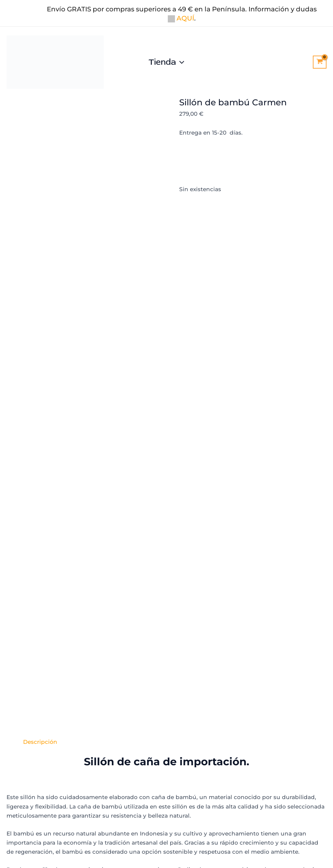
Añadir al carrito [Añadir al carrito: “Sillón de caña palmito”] (127, 630)
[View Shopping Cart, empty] (320, 62)
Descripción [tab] (40, 198)
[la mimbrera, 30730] (256, 724)
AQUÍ (181, 18)
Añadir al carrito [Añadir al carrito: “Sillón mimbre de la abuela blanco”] (50, 637)
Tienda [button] (166, 62)
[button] (180, 62)
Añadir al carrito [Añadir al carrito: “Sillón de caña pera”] (283, 630)
